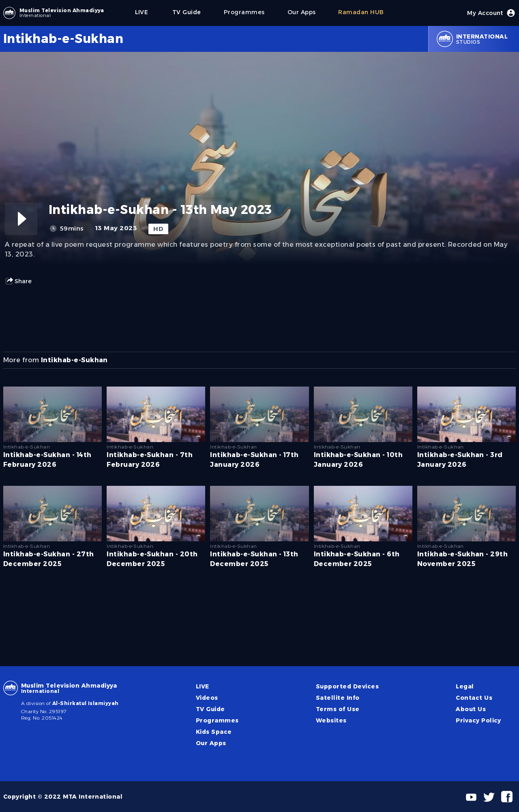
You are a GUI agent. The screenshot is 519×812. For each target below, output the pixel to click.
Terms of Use (338, 709)
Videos (207, 698)
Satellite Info (338, 698)
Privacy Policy (478, 720)
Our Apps (211, 743)
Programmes (217, 720)
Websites (331, 720)
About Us (471, 709)
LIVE (203, 686)
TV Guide (210, 709)
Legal (465, 686)
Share (18, 281)
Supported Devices (347, 686)
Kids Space (214, 732)
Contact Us (474, 698)
